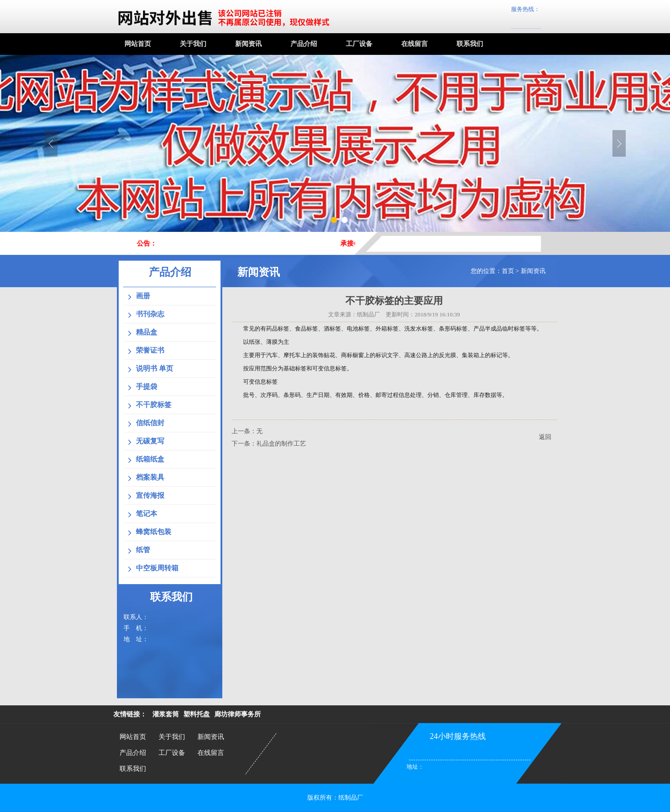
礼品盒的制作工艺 (281, 444)
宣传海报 (150, 495)
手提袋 (147, 387)
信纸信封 (150, 423)
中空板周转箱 (157, 568)
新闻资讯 (248, 44)
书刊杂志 (150, 314)
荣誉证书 (150, 350)
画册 (143, 296)
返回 (545, 437)
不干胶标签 (154, 405)
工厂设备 (359, 44)
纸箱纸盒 (150, 459)
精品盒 (147, 332)
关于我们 (193, 44)
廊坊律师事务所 (238, 714)
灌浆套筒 (166, 714)
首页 (508, 271)
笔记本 (147, 514)
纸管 (143, 550)
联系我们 (470, 44)
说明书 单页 (155, 368)
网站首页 (138, 44)
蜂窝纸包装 (154, 532)
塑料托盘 (197, 714)
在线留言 (414, 44)
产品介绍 (304, 44)
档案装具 (150, 477)
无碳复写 (150, 441)
